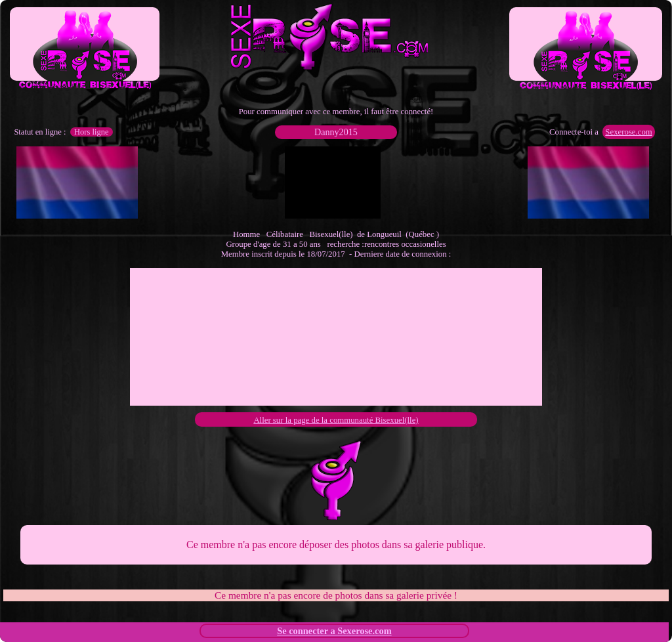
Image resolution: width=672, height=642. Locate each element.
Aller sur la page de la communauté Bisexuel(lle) (336, 420)
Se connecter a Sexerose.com (334, 631)
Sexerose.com (628, 132)
